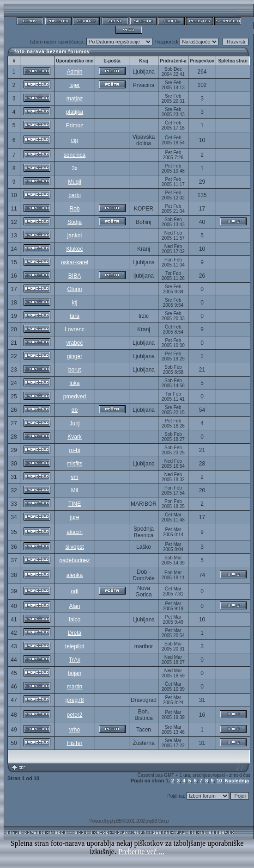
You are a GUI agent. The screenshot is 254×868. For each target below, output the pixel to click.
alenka (75, 575)
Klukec (74, 249)
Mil (75, 490)
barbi (75, 195)
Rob (74, 209)
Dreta (75, 633)
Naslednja (237, 781)
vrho (75, 730)
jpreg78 (74, 700)
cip (75, 140)
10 (219, 781)
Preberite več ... (141, 852)
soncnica (75, 155)
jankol (75, 236)
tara (75, 316)
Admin (74, 72)
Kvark (75, 437)
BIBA (75, 276)
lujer (75, 85)
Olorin (74, 289)
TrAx (75, 660)
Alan (74, 606)
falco (75, 620)
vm (74, 477)
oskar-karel (75, 262)
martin (75, 687)
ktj (74, 303)
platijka (75, 112)
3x (75, 168)
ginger (75, 356)
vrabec (74, 343)
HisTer (74, 743)
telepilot (75, 646)
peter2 (74, 715)
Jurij (74, 423)
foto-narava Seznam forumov (52, 52)
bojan (75, 673)
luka (74, 383)
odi (74, 591)
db (75, 410)
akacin (75, 532)
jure (74, 517)
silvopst (74, 547)
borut (75, 370)
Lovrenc (75, 329)
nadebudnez (74, 560)
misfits (74, 464)
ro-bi (74, 450)
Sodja (75, 222)
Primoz (75, 125)
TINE (75, 504)
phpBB (116, 821)
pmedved (75, 397)
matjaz (75, 99)
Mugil (75, 182)
